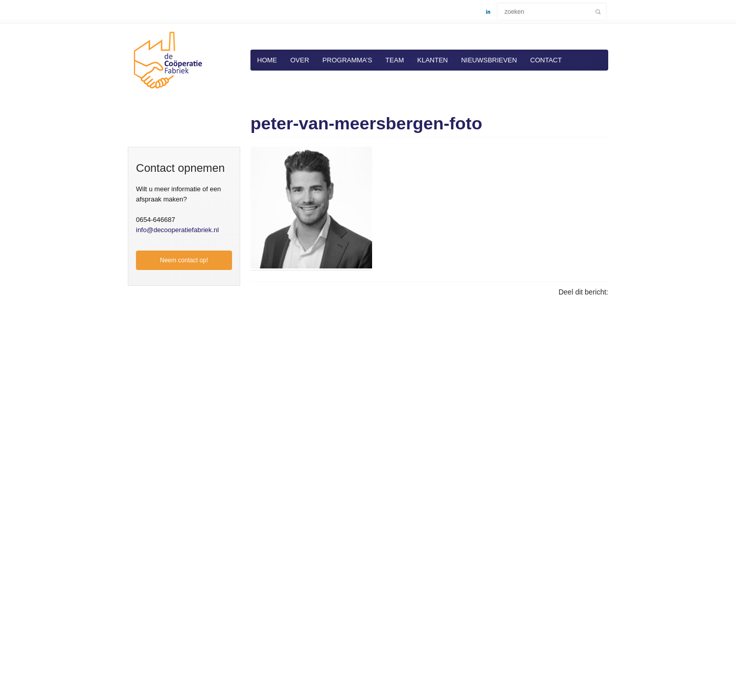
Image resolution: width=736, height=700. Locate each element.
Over (300, 60)
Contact (546, 60)
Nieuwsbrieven (489, 60)
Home (267, 60)
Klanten (432, 60)
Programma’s (347, 60)
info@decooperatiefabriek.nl (177, 230)
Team (395, 60)
